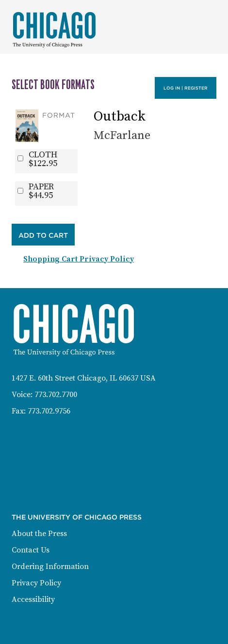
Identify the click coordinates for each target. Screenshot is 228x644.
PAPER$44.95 (41, 191)
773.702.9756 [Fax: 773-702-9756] (49, 411)
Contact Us (31, 550)
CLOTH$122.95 (43, 159)
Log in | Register (186, 88)
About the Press (39, 534)
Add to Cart (43, 235)
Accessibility (33, 599)
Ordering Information (50, 567)
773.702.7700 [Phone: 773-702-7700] (56, 395)
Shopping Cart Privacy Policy (79, 259)
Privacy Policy (36, 583)
